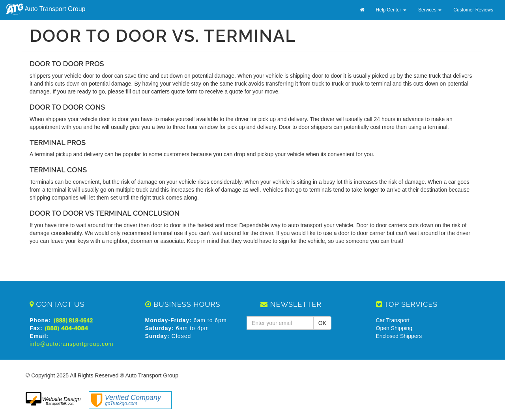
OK (322, 323)
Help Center (391, 10)
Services (430, 10)
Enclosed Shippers (399, 336)
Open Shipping (394, 328)
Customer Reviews (473, 10)
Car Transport (393, 320)
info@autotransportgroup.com (71, 344)
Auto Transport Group (46, 9)
